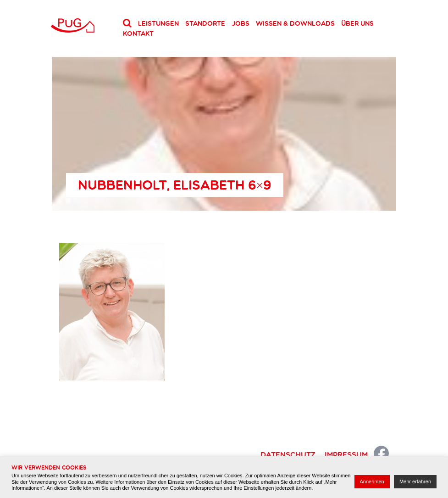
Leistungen (158, 23)
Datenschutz (288, 454)
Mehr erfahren (415, 481)
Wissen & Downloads (295, 23)
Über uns (357, 23)
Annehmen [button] (372, 481)
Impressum (346, 454)
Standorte (205, 23)
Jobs (241, 23)
